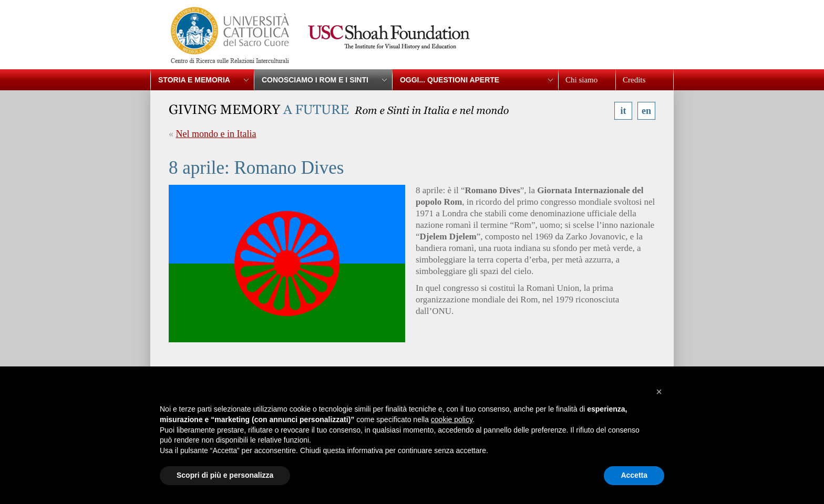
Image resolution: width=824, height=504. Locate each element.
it (624, 111)
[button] (659, 392)
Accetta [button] (634, 475)
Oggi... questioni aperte (450, 80)
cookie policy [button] (452, 419)
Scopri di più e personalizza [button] (225, 475)
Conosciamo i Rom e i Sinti (315, 80)
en (646, 111)
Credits (634, 80)
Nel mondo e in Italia (216, 134)
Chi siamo (581, 80)
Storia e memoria (194, 80)
